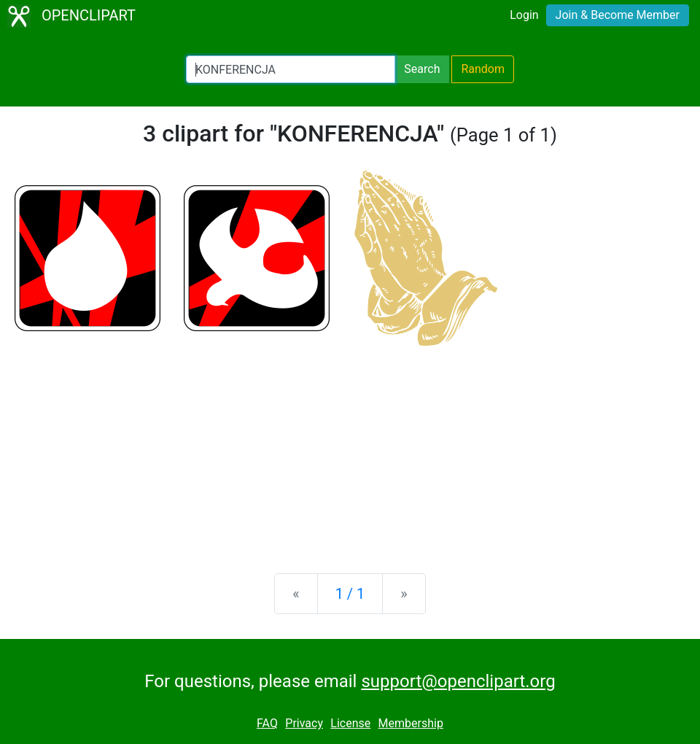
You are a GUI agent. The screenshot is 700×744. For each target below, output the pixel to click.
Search (422, 69)
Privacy (304, 723)
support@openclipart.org (458, 681)
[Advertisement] (350, 448)
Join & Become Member (618, 15)
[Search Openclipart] (291, 69)
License (350, 723)
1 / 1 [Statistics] (350, 594)
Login (524, 15)
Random (483, 69)
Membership (411, 723)
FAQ (267, 723)
